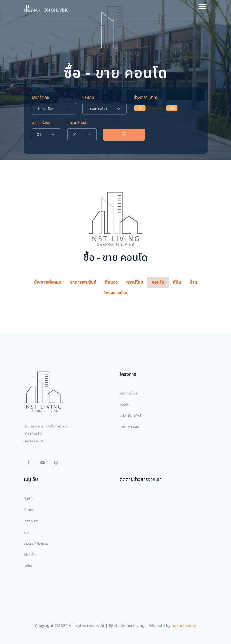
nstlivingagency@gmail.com (46, 426)
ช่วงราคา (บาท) (145, 98)
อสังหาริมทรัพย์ (130, 416)
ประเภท (88, 98)
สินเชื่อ (28, 499)
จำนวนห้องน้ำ (78, 123)
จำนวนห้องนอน (43, 123)
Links (28, 566)
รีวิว (26, 532)
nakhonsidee (184, 626)
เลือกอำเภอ (40, 98)
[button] (202, 5)
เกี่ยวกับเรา (31, 521)
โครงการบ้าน (128, 393)
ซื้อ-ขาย (29, 510)
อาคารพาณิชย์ (129, 427)
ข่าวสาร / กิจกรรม (36, 544)
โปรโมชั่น (30, 555)
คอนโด (124, 405)
